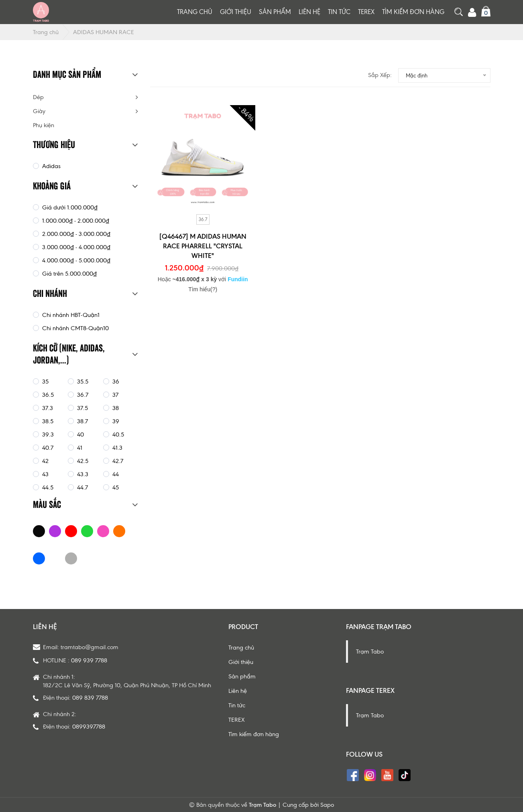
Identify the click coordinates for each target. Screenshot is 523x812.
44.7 (82, 487)
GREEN (87, 531)
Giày (39, 111)
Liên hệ (309, 12)
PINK (103, 531)
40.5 (117, 434)
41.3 (117, 448)
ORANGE (119, 531)
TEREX (366, 12)
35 (45, 382)
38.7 (82, 421)
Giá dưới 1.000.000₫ (69, 207)
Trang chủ (195, 12)
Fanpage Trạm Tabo (379, 627)
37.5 (82, 408)
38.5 (47, 421)
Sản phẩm (275, 12)
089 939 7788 (89, 660)
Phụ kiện (44, 125)
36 (115, 382)
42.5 (82, 461)
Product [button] (243, 627)
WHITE (55, 558)
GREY (71, 558)
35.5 (82, 382)
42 (45, 461)
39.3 (47, 434)
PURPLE (55, 531)
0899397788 (89, 727)
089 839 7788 (90, 698)
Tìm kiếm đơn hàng (413, 12)
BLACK (39, 531)
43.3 (82, 474)
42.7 (117, 461)
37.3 (47, 408)
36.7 (203, 219)
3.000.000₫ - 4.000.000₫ (75, 247)
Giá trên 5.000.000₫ (69, 274)
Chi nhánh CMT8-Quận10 (75, 328)
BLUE (39, 558)
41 (79, 448)
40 (80, 434)
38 (115, 408)
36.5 (47, 395)
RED (71, 531)
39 (115, 421)
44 (115, 474)
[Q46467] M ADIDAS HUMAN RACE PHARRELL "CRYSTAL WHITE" (203, 246)
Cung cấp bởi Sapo (308, 805)
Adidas (51, 166)
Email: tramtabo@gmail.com (81, 647)
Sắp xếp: (380, 75)
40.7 (47, 448)
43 (45, 474)
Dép (38, 97)
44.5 (47, 487)
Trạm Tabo (370, 652)
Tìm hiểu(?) (203, 289)
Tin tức (339, 12)
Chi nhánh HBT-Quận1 (70, 315)
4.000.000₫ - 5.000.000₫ (75, 260)
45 (115, 487)
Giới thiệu (236, 12)
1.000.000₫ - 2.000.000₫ (75, 221)
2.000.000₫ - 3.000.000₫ (75, 234)
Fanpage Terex (370, 690)
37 (115, 395)
